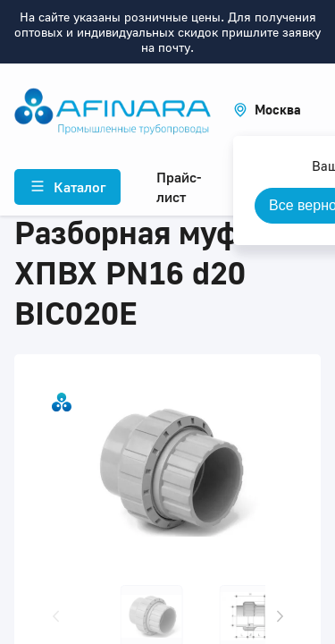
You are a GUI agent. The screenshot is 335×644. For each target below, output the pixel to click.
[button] (267, 110)
